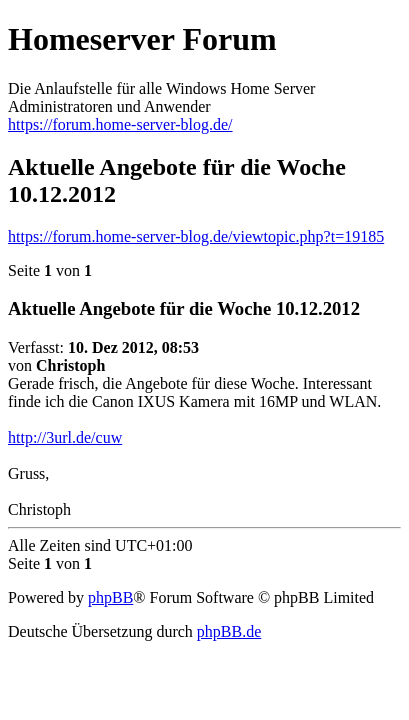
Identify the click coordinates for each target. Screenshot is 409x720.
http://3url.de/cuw (65, 437)
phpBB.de (229, 631)
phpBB (110, 597)
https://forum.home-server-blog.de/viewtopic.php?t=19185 (196, 236)
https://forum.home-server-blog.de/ (120, 124)
